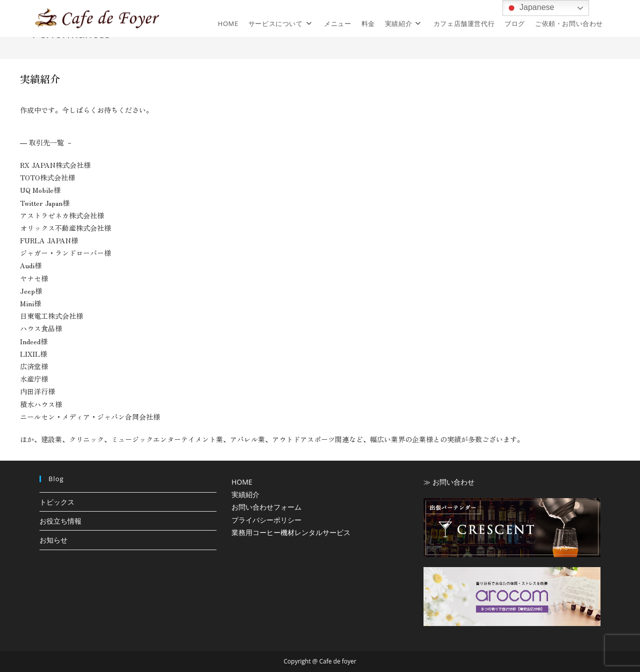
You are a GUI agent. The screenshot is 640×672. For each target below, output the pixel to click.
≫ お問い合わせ (449, 482)
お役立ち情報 (60, 521)
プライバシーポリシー (266, 520)
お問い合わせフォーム (266, 507)
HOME (242, 482)
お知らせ (53, 540)
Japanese (530, 8)
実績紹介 (245, 494)
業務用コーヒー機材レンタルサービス (291, 532)
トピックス (57, 502)
